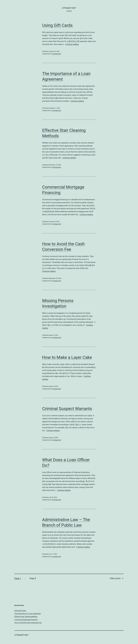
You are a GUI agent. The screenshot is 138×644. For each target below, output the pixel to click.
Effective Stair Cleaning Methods (26, 617)
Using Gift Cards (57, 25)
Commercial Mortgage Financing (26, 620)
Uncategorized (56, 54)
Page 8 (33, 578)
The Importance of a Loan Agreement (28, 614)
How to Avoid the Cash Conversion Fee (28, 623)
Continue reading (72, 44)
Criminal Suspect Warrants (67, 409)
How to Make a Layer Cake (67, 357)
